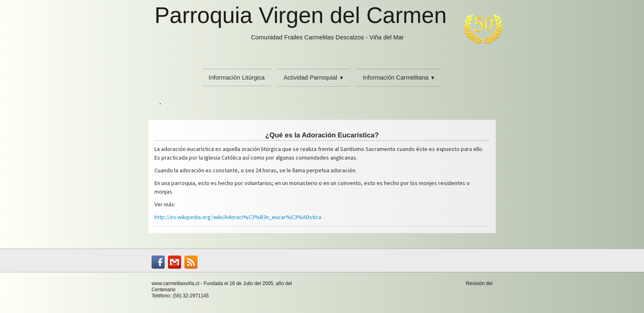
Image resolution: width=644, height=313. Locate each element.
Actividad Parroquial (314, 78)
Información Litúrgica (237, 78)
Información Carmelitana (399, 78)
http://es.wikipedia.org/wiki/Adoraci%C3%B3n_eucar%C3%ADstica (238, 217)
